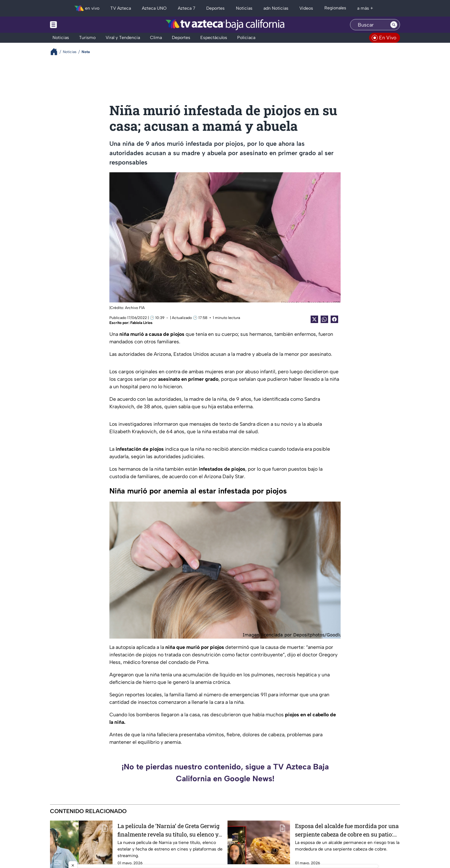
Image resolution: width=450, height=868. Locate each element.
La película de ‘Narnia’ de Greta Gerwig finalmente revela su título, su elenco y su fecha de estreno (168, 830)
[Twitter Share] (314, 319)
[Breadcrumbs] (56, 52)
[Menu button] (75, 25)
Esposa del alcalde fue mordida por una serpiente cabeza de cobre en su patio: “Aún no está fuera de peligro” (347, 830)
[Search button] (394, 25)
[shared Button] (324, 319)
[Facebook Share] (334, 319)
